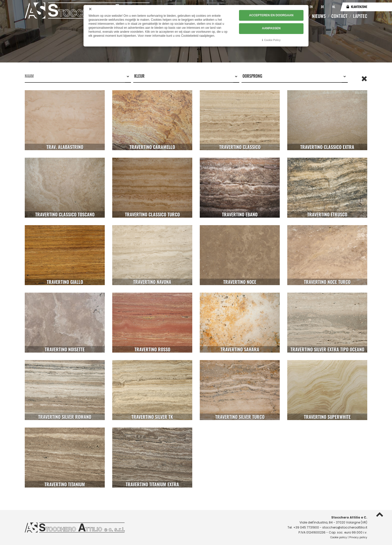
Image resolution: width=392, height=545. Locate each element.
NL (334, 7)
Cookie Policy (272, 40)
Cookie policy (339, 537)
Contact (339, 16)
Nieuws (319, 16)
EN (312, 7)
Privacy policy (358, 537)
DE (323, 7)
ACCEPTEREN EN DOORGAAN (271, 15)
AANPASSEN (271, 28)
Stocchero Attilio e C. (349, 517)
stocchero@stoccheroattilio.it (345, 527)
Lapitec (360, 16)
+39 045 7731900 (306, 527)
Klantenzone (359, 7)
